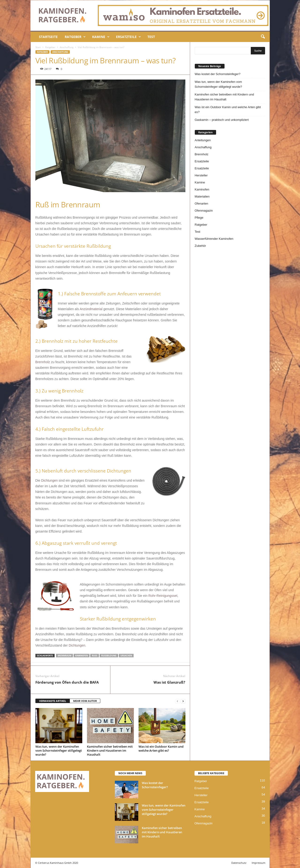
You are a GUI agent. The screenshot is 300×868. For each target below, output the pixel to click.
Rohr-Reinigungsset (163, 596)
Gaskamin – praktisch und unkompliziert (222, 120)
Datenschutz (239, 863)
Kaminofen (202, 189)
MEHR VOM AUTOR (85, 701)
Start (38, 47)
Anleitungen (203, 140)
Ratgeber (75, 37)
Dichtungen (49, 480)
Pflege (199, 218)
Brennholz (43, 362)
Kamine (101, 37)
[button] (263, 37)
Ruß (95, 656)
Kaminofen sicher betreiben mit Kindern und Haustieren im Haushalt (110, 750)
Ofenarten (202, 204)
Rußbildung (109, 656)
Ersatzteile (128, 37)
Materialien (202, 196)
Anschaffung (67, 47)
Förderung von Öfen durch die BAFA (67, 682)
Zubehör (200, 246)
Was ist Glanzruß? (169, 682)
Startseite (48, 37)
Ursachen (126, 656)
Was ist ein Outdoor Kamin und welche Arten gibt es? (161, 748)
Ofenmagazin (204, 211)
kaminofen (82, 656)
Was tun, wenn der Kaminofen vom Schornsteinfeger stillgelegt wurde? (59, 750)
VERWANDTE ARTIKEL (53, 701)
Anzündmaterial (91, 309)
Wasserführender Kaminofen (214, 239)
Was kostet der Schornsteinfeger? (218, 74)
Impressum (259, 863)
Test (151, 37)
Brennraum (64, 656)
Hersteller (201, 175)
